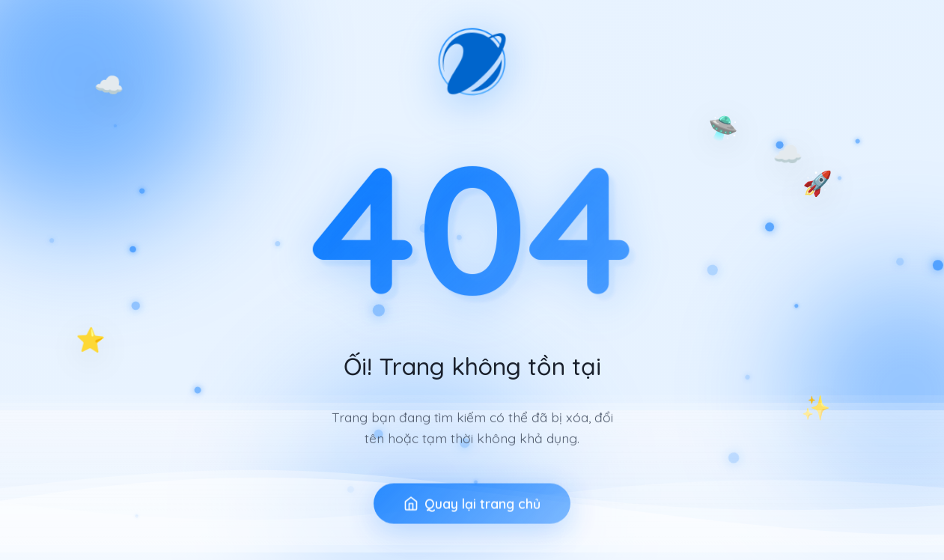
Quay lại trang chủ (472, 526)
